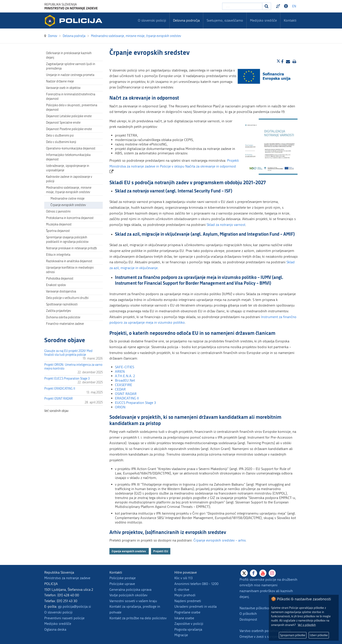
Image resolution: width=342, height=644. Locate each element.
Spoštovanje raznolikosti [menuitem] (62, 304)
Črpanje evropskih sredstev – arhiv (219, 540)
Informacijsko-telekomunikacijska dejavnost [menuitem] (68, 157)
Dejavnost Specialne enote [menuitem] (63, 123)
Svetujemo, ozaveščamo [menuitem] (225, 20)
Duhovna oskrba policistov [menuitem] (63, 317)
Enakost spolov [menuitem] (56, 285)
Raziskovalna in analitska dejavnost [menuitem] (69, 261)
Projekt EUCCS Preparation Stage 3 (67, 379)
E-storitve (182, 590)
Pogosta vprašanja (188, 629)
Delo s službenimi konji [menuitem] (61, 142)
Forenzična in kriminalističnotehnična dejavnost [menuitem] (71, 97)
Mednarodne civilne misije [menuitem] (67, 199)
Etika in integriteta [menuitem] (58, 255)
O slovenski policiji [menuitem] (152, 20)
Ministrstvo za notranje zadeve (67, 578)
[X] (244, 573)
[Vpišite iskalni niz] (242, 6)
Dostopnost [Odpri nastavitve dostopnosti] (287, 6)
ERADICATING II (127, 398)
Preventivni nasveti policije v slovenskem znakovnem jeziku (279, 6)
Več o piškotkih (307, 625)
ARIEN (120, 371)
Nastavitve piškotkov (255, 608)
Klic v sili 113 (183, 578)
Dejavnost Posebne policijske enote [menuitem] (69, 129)
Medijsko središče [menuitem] (263, 20)
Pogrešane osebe (187, 612)
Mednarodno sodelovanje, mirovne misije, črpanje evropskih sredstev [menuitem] (69, 190)
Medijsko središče (58, 624)
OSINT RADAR (126, 394)
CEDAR (120, 389)
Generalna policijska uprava (130, 590)
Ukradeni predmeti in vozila (195, 606)
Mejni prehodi (185, 595)
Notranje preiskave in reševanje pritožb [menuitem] (71, 248)
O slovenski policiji (58, 612)
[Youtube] (263, 573)
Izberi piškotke (319, 635)
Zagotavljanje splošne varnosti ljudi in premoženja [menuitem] (71, 66)
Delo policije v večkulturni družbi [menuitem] (67, 298)
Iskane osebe (184, 618)
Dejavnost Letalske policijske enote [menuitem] (69, 116)
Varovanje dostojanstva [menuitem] (61, 291)
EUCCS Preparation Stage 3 (135, 403)
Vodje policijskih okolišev (128, 595)
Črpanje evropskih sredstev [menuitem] (68, 205)
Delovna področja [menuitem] (186, 20)
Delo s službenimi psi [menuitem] (60, 136)
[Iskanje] (267, 6)
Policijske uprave (122, 584)
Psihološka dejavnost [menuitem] (60, 279)
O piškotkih (248, 614)
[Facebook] (253, 573)
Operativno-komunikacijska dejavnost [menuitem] (71, 148)
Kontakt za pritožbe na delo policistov (138, 618)
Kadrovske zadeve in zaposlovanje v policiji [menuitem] (69, 179)
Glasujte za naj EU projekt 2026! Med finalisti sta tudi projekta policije (68, 353)
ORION (120, 407)
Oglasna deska (55, 629)
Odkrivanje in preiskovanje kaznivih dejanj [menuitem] (69, 55)
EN (294, 6)
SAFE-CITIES (125, 367)
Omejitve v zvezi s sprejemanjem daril (268, 637)
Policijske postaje (123, 578)
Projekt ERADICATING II (60, 389)
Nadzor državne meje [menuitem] (60, 81)
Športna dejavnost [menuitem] (58, 231)
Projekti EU (161, 551)
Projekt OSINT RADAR (58, 399)
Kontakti (290, 20)
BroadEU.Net (125, 380)
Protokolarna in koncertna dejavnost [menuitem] (70, 218)
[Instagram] (272, 573)
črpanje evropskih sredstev (129, 551)
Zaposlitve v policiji (189, 624)
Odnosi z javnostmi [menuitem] (58, 212)
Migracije (181, 635)
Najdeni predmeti (188, 601)
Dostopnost (248, 619)
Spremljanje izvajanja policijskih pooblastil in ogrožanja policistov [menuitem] (67, 240)
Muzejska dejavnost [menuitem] (59, 224)
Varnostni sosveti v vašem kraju (133, 601)
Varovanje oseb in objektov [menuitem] (63, 88)
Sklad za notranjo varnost (226, 225)
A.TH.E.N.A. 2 (125, 376)
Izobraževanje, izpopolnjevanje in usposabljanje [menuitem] (68, 168)
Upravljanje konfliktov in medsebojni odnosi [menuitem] (70, 270)
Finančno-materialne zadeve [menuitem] (65, 324)
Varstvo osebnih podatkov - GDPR (265, 631)
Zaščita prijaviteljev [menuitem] (58, 311)
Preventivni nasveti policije (64, 618)
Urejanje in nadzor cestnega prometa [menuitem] (70, 75)
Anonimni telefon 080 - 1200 (196, 584)
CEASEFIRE (124, 385)
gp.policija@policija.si (74, 606)
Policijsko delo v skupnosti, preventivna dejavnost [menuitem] (72, 107)
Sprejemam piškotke (293, 635)
